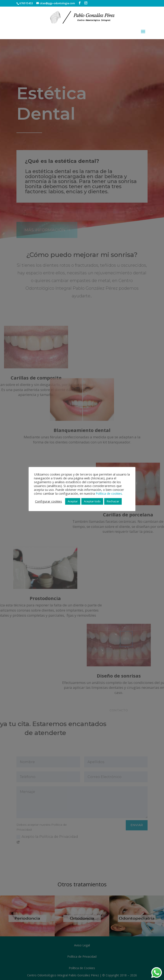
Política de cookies (109, 493)
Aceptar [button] (73, 501)
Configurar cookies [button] (48, 501)
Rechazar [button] (113, 501)
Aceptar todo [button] (92, 501)
